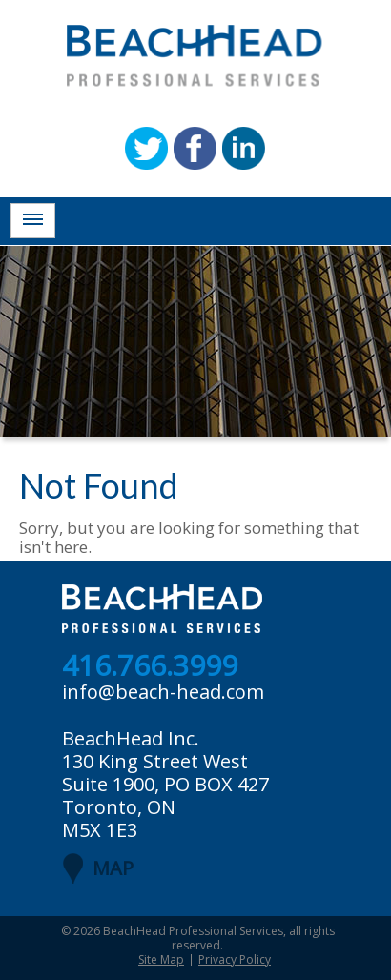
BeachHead (195, 56)
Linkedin (244, 148)
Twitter (146, 148)
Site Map (161, 960)
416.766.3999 (150, 666)
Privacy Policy (235, 960)
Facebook (195, 148)
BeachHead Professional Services (193, 931)
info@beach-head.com (163, 692)
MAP (113, 868)
